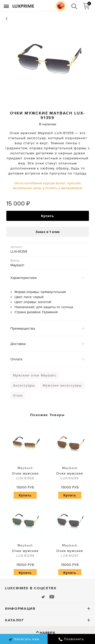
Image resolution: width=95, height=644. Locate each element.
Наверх (48, 633)
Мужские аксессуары (62, 385)
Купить (48, 216)
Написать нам (24, 639)
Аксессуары (24, 385)
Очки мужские (25, 473)
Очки (18, 395)
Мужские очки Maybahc (35, 375)
